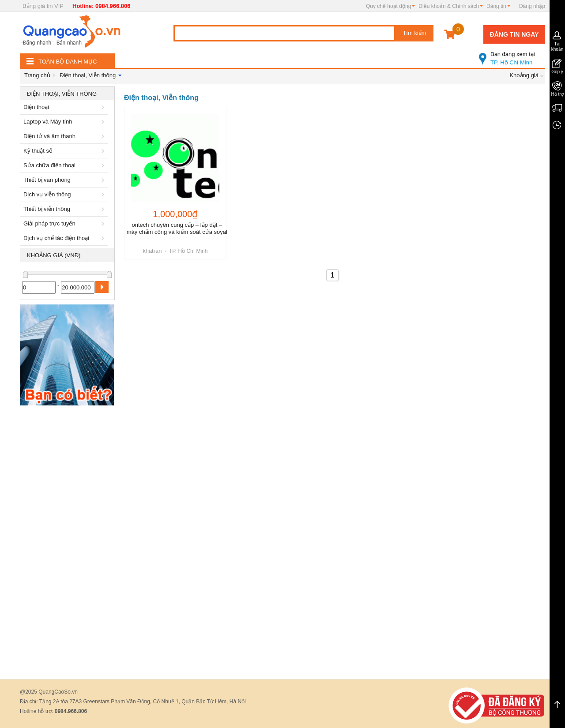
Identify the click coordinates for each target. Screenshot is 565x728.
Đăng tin (496, 6)
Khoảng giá (524, 75)
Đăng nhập (532, 6)
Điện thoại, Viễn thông (88, 75)
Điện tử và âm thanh (65, 136)
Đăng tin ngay (514, 34)
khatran (152, 251)
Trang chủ (37, 75)
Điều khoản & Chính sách (449, 6)
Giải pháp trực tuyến (65, 223)
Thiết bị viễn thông (65, 209)
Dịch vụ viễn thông (65, 194)
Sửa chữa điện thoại (65, 165)
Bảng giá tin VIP (43, 6)
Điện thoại (65, 107)
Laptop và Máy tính (65, 122)
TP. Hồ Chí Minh (512, 55)
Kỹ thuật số (65, 151)
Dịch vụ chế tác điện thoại (65, 238)
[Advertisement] (67, 542)
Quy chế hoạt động (388, 6)
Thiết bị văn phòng (65, 180)
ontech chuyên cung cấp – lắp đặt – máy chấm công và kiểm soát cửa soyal (177, 228)
